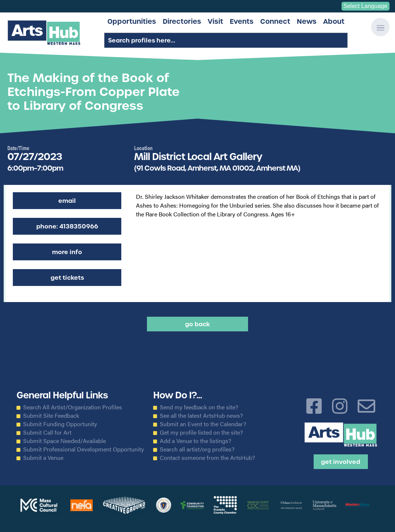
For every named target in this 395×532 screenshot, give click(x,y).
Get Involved (341, 462)
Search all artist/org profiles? (197, 449)
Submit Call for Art (47, 432)
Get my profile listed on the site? (201, 432)
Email (67, 201)
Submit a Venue (43, 458)
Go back (197, 324)
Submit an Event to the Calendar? (203, 424)
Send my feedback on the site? (199, 407)
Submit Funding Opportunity (60, 424)
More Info (67, 252)
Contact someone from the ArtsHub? (207, 458)
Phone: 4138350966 (67, 226)
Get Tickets (67, 278)
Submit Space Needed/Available (64, 441)
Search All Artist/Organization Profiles (73, 407)
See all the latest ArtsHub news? (201, 416)
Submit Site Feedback (51, 416)
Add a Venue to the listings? (195, 441)
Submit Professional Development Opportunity (84, 449)
